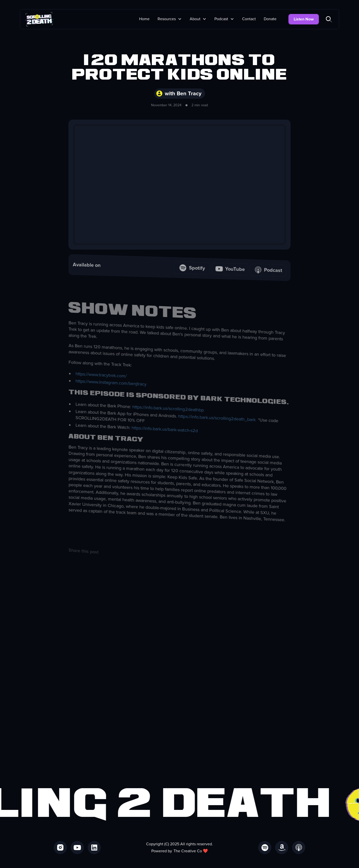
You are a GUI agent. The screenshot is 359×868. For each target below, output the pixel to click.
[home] (39, 19)
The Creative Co (188, 851)
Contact (249, 19)
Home (144, 19)
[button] (170, 19)
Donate (270, 19)
